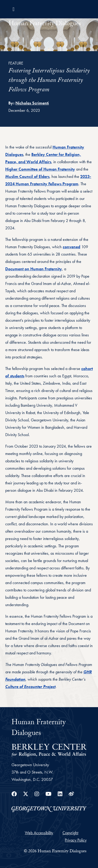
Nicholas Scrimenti (32, 103)
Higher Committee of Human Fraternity (40, 169)
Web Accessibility (39, 833)
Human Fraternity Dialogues (45, 24)
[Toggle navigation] (13, 9)
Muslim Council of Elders (27, 176)
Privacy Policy (76, 840)
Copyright (70, 833)
